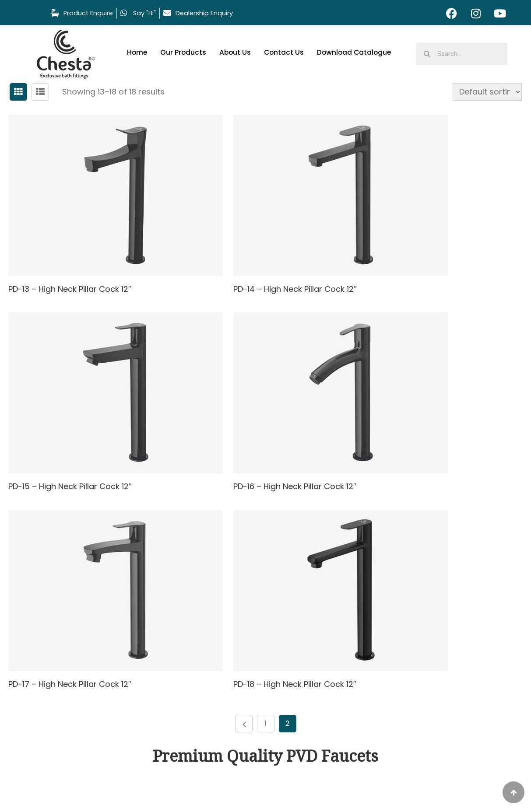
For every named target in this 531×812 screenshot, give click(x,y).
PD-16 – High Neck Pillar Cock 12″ (71, 410)
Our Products (184, 52)
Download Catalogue (358, 52)
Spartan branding (311, 792)
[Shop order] (482, 92)
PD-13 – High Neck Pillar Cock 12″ (71, 251)
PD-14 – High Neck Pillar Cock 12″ (246, 251)
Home (137, 52)
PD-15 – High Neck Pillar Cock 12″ (421, 251)
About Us (237, 52)
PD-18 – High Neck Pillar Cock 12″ (421, 410)
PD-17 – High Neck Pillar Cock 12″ (246, 410)
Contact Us (287, 52)
